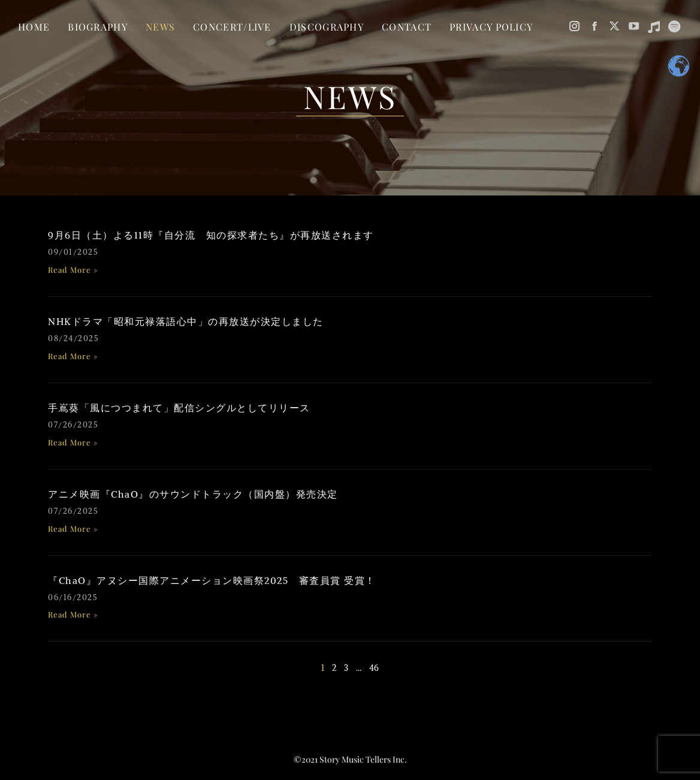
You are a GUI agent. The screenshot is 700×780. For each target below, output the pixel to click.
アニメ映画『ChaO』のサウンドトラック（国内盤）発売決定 (193, 494)
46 (374, 668)
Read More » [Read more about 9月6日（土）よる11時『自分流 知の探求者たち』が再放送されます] (73, 269)
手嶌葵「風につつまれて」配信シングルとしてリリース (179, 408)
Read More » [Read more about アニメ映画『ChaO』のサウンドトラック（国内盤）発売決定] (73, 528)
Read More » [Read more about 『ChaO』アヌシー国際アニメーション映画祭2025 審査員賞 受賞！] (73, 614)
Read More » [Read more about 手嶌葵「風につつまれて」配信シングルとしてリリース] (73, 442)
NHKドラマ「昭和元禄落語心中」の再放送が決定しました (186, 321)
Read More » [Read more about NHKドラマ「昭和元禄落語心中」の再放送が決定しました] (73, 356)
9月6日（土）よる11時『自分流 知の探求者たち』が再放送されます (211, 235)
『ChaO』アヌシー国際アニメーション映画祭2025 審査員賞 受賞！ (212, 580)
